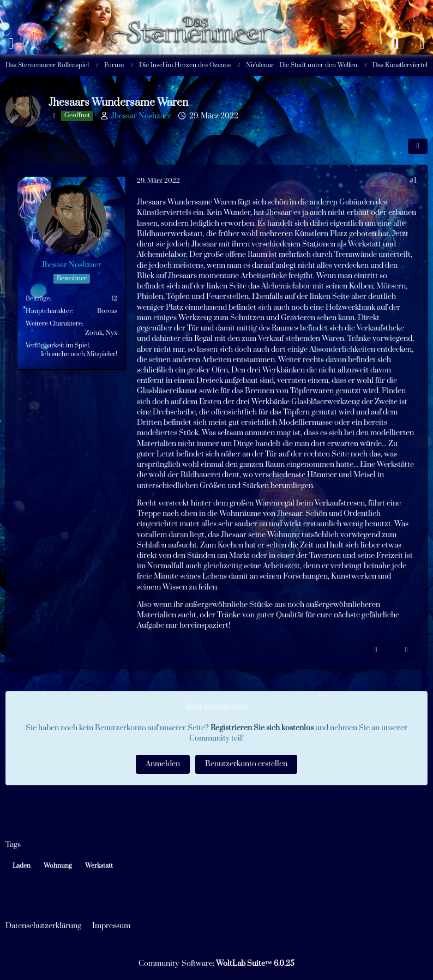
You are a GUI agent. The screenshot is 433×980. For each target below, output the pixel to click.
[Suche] (395, 44)
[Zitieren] (406, 650)
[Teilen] (418, 146)
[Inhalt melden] (376, 650)
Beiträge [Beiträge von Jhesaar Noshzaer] (38, 299)
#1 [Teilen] (413, 181)
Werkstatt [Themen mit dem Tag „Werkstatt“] (99, 866)
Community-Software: (216, 964)
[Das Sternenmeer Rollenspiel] (203, 11)
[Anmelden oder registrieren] (422, 44)
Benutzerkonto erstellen (246, 764)
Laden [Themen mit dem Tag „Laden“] (22, 866)
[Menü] (11, 44)
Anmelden (163, 764)
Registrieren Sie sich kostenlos (262, 728)
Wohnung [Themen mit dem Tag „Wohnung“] (58, 866)
